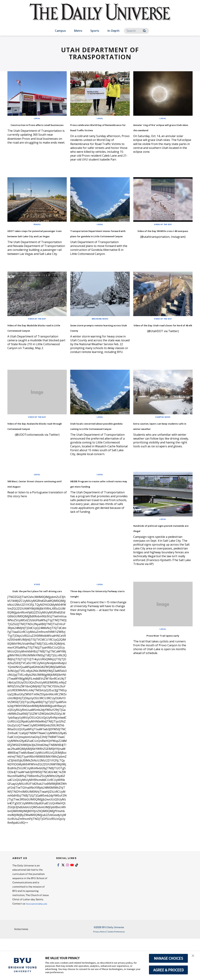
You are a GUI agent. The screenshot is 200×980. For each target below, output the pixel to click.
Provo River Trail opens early (163, 667)
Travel (37, 229)
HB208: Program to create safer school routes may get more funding (99, 518)
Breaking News (100, 334)
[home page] (100, 16)
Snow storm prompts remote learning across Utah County (94, 346)
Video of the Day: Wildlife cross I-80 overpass (159, 238)
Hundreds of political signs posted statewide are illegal (162, 559)
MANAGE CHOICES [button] (168, 958)
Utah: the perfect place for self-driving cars (35, 625)
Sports (95, 31)
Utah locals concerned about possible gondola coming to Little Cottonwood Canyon (94, 452)
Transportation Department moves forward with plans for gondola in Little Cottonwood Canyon (100, 244)
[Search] (136, 31)
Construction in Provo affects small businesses (33, 127)
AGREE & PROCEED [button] (168, 970)
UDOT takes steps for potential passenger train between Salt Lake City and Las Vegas (36, 244)
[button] (194, 957)
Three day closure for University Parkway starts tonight (97, 627)
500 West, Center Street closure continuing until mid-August (33, 518)
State (37, 616)
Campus (60, 31)
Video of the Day (163, 229)
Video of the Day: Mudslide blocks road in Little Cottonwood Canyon (35, 346)
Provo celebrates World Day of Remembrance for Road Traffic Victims (99, 130)
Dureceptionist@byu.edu (27, 945)
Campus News (163, 438)
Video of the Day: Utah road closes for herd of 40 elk (162, 343)
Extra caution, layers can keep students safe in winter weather (159, 449)
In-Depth (113, 31)
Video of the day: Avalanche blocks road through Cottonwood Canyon (36, 449)
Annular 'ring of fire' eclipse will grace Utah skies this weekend (162, 130)
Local (37, 118)
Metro (78, 31)
